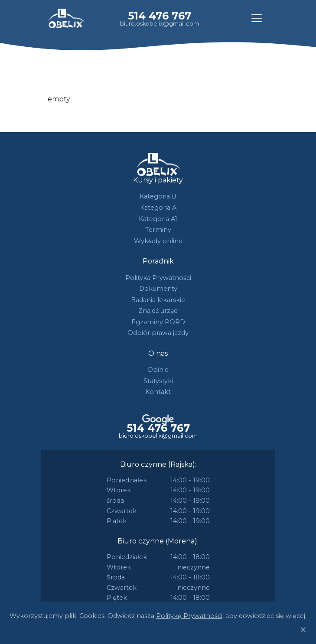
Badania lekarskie (158, 300)
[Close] (303, 630)
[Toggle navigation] (257, 18)
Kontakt (158, 392)
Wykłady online (158, 241)
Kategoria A (158, 208)
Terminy (158, 230)
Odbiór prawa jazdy (158, 333)
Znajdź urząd (158, 311)
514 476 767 (160, 16)
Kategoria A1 (158, 219)
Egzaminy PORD (158, 322)
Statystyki (158, 381)
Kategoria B (158, 196)
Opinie (158, 370)
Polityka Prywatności (158, 278)
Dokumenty (158, 289)
